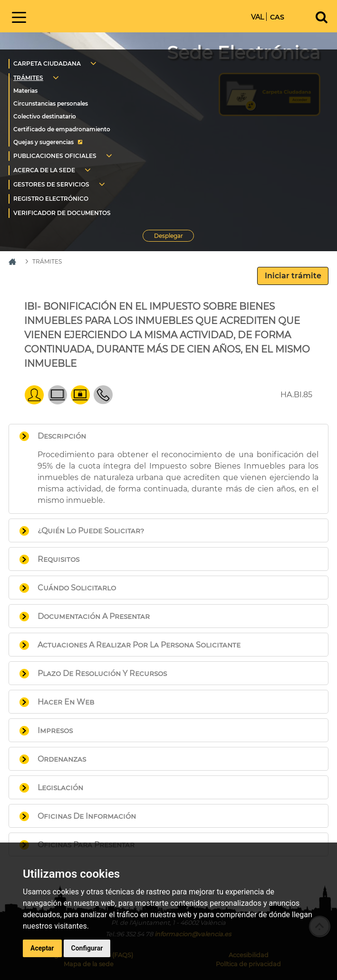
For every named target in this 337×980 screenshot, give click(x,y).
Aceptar (42, 948)
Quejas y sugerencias (43, 142)
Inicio (105, 15)
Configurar (87, 948)
